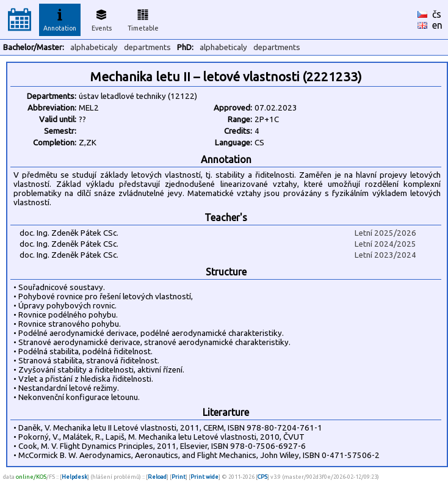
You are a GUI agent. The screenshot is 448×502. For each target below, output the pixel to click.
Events (102, 18)
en (437, 25)
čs (437, 14)
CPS (262, 477)
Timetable (143, 18)
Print (179, 477)
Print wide (204, 477)
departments (147, 47)
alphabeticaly (94, 47)
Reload (157, 477)
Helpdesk (74, 477)
